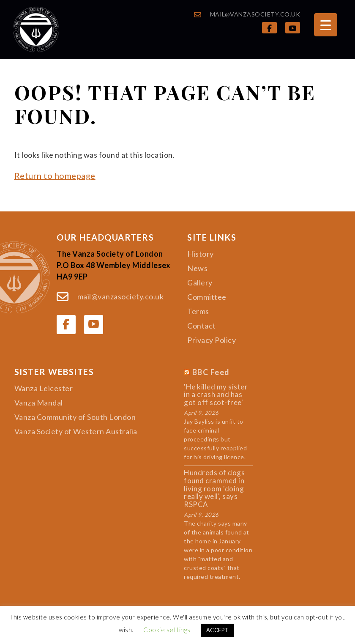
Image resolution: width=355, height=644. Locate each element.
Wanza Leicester (44, 388)
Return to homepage (55, 175)
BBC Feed (211, 373)
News (197, 268)
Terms (198, 311)
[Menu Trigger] (326, 25)
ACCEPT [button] (218, 630)
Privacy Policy (212, 340)
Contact (202, 326)
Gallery (200, 282)
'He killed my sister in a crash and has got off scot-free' (216, 395)
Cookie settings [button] (167, 630)
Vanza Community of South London (75, 417)
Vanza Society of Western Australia (76, 431)
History (201, 254)
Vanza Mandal (39, 403)
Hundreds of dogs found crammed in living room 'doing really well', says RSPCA (214, 489)
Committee (207, 297)
